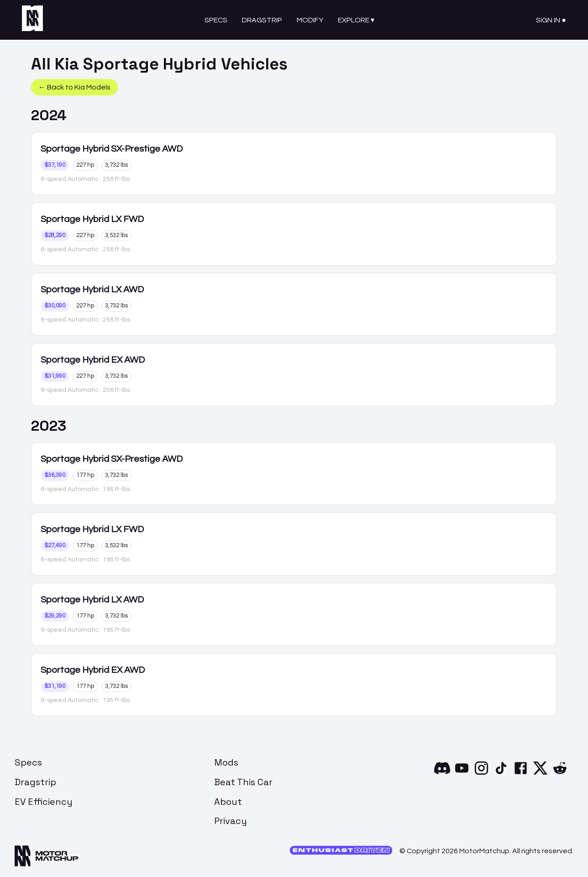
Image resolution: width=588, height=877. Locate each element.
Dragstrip (262, 20)
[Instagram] (481, 774)
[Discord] (442, 774)
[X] (540, 774)
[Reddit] (560, 774)
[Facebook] (521, 774)
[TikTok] (501, 774)
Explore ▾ (356, 20)
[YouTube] (462, 774)
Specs (216, 20)
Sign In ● (551, 20)
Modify (310, 20)
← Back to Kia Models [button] (74, 87)
